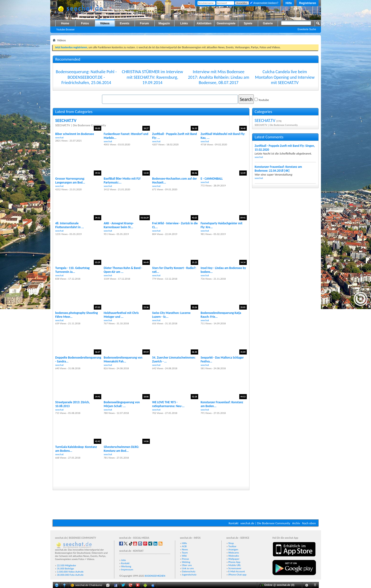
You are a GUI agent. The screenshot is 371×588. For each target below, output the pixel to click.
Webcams (234, 553)
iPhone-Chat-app (237, 575)
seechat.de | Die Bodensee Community (265, 523)
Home (65, 23)
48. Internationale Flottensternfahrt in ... (70, 225)
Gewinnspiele (226, 23)
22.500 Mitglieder (67, 565)
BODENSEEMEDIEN (155, 576)
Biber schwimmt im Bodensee (75, 134)
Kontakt (234, 523)
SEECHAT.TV (66, 120)
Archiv (296, 523)
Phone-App (234, 562)
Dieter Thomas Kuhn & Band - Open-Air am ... (123, 270)
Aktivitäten (204, 23)
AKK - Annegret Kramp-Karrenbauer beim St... (119, 225)
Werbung (126, 566)
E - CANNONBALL (212, 179)
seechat (60, 137)
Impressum (127, 570)
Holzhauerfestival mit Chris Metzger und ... (121, 315)
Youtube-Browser (65, 30)
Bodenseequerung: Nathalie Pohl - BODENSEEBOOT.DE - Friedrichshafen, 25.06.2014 (86, 77)
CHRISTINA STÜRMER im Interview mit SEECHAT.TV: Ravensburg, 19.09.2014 (152, 77)
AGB (184, 546)
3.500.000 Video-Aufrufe (70, 572)
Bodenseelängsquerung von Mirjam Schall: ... (122, 404)
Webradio (234, 556)
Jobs (123, 560)
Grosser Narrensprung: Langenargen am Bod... (70, 181)
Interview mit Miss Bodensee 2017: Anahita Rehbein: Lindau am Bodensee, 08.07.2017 (219, 77)
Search (246, 99)
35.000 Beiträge (65, 569)
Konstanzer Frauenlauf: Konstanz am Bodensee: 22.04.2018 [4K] (278, 169)
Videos (105, 23)
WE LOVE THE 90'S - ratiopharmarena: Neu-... (168, 404)
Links (184, 23)
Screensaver (235, 568)
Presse (185, 559)
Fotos (85, 23)
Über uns (187, 565)
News (185, 549)
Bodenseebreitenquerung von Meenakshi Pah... (123, 359)
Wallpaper (234, 559)
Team (185, 553)
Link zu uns (188, 568)
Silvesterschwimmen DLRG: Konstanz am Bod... (121, 449)
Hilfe (289, 3)
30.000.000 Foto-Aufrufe (70, 575)
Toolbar (232, 546)
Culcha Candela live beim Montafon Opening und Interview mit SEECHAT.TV (285, 77)
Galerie (268, 23)
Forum (144, 23)
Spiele (248, 23)
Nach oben (309, 523)
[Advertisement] (186, 505)
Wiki (184, 556)
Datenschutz (189, 571)
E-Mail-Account (237, 571)
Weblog (186, 562)
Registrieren (307, 3)
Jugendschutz (189, 575)
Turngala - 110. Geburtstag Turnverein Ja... (73, 270)
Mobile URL (235, 565)
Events (125, 23)
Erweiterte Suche (307, 29)
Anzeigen (233, 549)
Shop (231, 543)
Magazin (164, 23)
